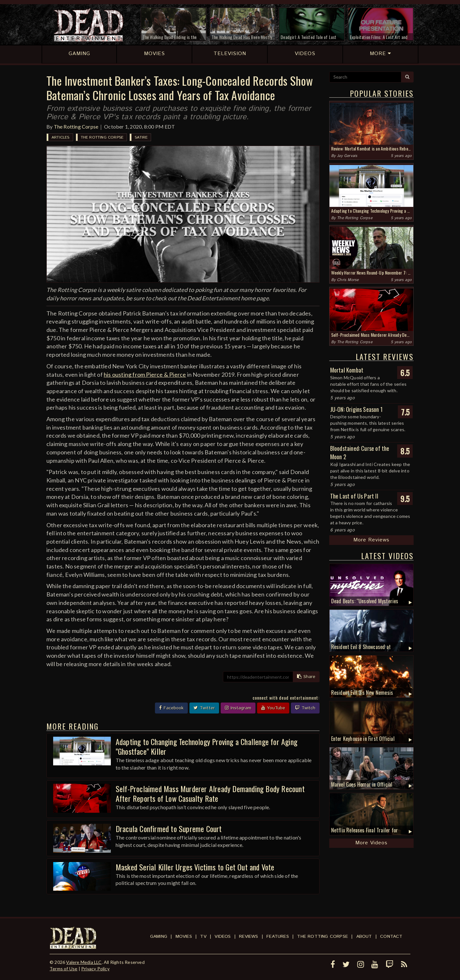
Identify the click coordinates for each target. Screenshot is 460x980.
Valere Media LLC (84, 962)
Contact (391, 936)
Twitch (305, 708)
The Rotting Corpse (76, 126)
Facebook (171, 708)
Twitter (204, 708)
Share (306, 677)
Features (278, 936)
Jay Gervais (347, 156)
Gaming (159, 936)
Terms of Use (63, 969)
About (364, 936)
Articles (61, 137)
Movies (184, 936)
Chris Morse (348, 280)
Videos (223, 936)
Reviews (249, 936)
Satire (141, 137)
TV (203, 936)
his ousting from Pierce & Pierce (145, 374)
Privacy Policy (95, 969)
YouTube (273, 708)
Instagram (238, 708)
